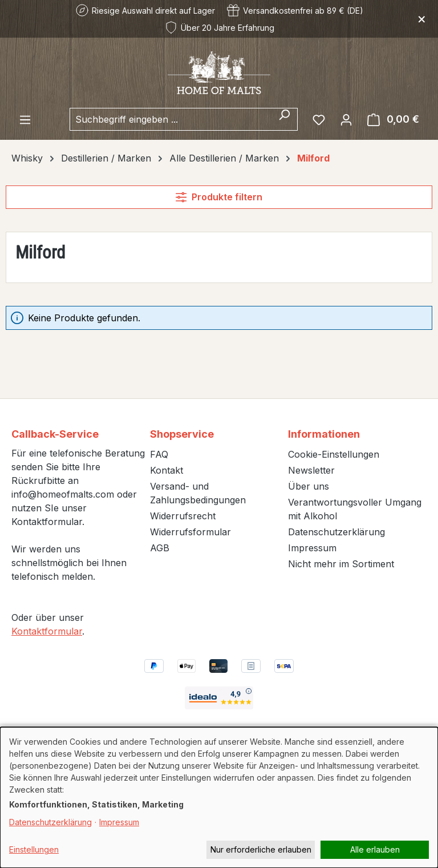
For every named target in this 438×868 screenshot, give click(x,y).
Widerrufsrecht (183, 516)
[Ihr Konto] (346, 119)
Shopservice (182, 434)
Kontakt (167, 470)
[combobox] (171, 119)
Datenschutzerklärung (336, 532)
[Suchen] (284, 119)
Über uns (309, 486)
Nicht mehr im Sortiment (341, 564)
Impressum (312, 548)
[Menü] (25, 119)
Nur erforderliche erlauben (261, 849)
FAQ (159, 454)
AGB (160, 548)
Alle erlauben (375, 849)
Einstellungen (34, 849)
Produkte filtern (219, 197)
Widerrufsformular (190, 532)
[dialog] (219, 798)
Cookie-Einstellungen (334, 454)
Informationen (324, 434)
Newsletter (311, 470)
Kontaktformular (47, 631)
